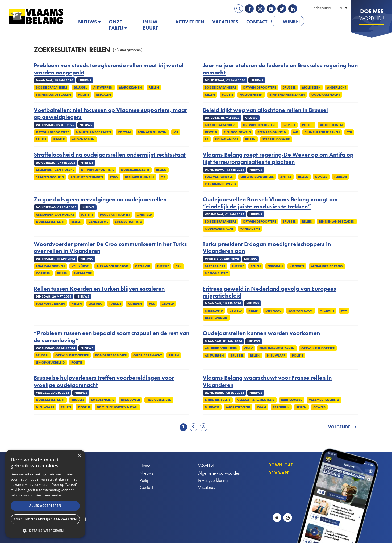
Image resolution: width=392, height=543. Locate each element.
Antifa (286, 177)
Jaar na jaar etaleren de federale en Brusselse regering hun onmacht (280, 69)
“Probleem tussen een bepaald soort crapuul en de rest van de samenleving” (112, 337)
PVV (344, 311)
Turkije (163, 266)
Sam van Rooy (301, 311)
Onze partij (116, 25)
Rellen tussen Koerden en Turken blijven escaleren (99, 289)
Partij (144, 480)
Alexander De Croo (112, 266)
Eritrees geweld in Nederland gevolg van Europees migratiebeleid (269, 292)
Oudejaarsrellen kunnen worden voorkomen (261, 333)
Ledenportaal (322, 8)
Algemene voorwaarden (219, 473)
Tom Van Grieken (219, 177)
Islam (262, 407)
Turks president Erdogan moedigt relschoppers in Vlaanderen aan (267, 248)
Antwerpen (103, 87)
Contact (257, 22)
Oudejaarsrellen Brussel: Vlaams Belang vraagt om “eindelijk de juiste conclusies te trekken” (270, 203)
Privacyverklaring (213, 480)
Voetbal (124, 132)
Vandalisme (98, 222)
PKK (179, 266)
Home (145, 466)
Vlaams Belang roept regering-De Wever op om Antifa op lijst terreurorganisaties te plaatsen (278, 158)
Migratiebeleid (238, 407)
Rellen (154, 87)
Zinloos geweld (237, 132)
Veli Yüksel (81, 266)
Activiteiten (190, 22)
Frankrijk (281, 407)
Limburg (95, 304)
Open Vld (144, 215)
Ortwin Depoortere (259, 87)
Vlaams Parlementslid (256, 400)
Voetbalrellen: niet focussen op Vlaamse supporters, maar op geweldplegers (110, 114)
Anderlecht (337, 87)
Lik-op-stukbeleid (50, 362)
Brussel (80, 87)
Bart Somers (292, 400)
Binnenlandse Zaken (54, 95)
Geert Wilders (216, 318)
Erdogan (275, 266)
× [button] (79, 456)
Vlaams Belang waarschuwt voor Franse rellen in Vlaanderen (267, 381)
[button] (45, 530)
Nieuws (87, 22)
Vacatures (225, 22)
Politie (84, 95)
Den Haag (274, 311)
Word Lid (206, 466)
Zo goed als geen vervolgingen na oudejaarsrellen (100, 199)
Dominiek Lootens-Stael (117, 407)
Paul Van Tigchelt (115, 215)
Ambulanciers (103, 400)
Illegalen (103, 95)
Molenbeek (311, 87)
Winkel (292, 21)
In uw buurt (150, 25)
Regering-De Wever (220, 184)
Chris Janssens (218, 400)
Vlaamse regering (324, 400)
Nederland (214, 311)
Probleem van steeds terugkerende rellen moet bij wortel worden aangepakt (109, 69)
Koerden (43, 273)
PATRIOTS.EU (326, 22)
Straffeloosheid (276, 139)
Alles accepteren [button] (45, 506)
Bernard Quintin (152, 132)
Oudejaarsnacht (326, 95)
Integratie (83, 273)
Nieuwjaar (276, 356)
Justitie (87, 215)
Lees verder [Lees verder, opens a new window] (53, 495)
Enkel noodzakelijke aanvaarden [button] (45, 519)
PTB (349, 132)
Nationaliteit (216, 273)
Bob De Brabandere (52, 87)
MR (176, 132)
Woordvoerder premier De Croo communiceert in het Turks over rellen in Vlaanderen (110, 248)
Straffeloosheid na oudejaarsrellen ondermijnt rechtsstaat (110, 155)
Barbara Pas (215, 266)
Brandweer (130, 400)
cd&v (114, 177)
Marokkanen (131, 87)
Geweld (59, 139)
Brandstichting (128, 222)
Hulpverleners (159, 400)
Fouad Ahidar (227, 139)
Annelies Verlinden (87, 177)
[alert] (45, 494)
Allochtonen (83, 139)
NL (341, 8)
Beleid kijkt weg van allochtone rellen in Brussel (265, 110)
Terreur (340, 177)
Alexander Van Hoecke (55, 170)
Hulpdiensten (251, 95)
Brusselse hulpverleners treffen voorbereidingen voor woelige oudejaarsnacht (104, 381)
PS (207, 139)
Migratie (327, 311)
